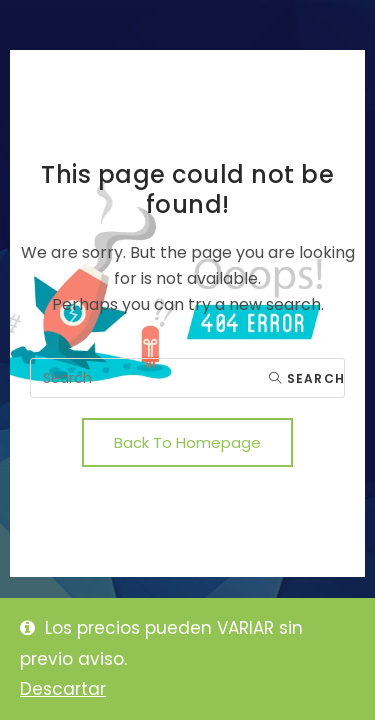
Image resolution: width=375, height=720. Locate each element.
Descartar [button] (63, 689)
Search (307, 378)
